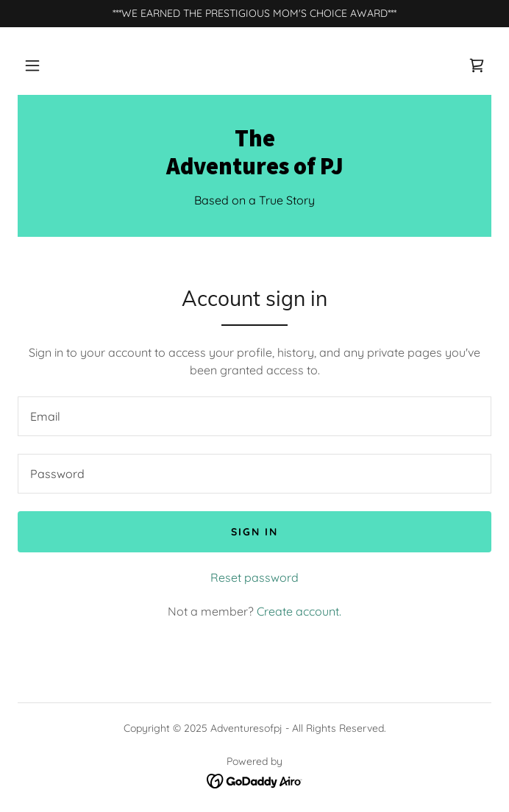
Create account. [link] (299, 611)
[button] (32, 65)
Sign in (254, 532)
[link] (477, 65)
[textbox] (254, 416)
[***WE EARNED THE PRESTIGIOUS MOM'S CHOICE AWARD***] (254, 14)
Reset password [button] (254, 577)
